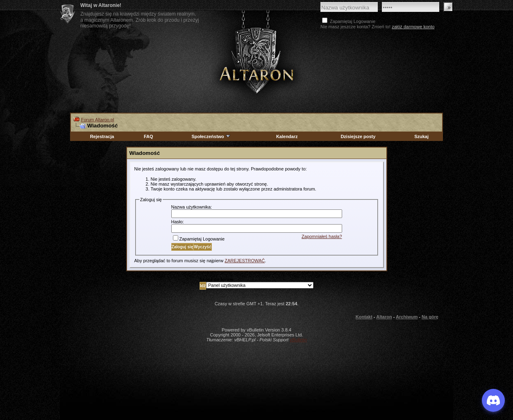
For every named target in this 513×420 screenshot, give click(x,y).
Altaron (256, 60)
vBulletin (298, 340)
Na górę (430, 317)
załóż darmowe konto (413, 27)
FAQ (149, 136)
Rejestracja (102, 136)
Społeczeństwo (211, 136)
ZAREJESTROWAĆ (245, 261)
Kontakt (364, 317)
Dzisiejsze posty (358, 136)
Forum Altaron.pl (98, 120)
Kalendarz (287, 136)
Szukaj (421, 136)
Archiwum (407, 317)
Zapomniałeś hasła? (322, 236)
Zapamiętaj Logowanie (199, 239)
